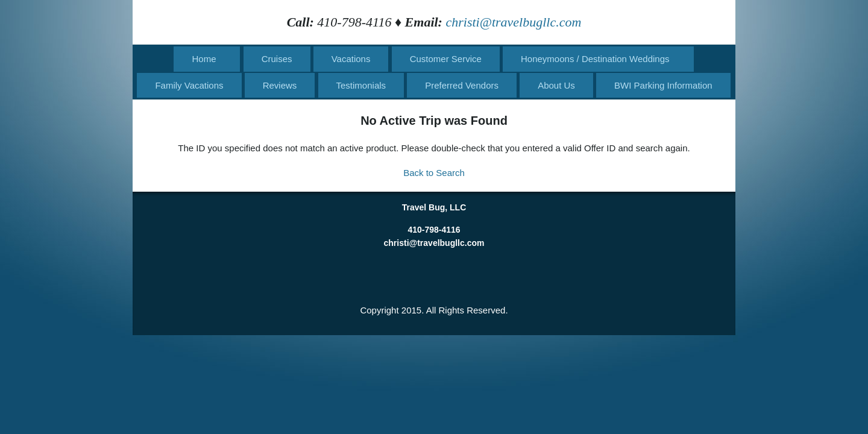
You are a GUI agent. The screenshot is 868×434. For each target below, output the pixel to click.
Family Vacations (189, 85)
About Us (556, 85)
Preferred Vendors (462, 85)
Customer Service (446, 59)
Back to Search (434, 173)
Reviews (280, 85)
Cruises (277, 59)
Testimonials (361, 85)
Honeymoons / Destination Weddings (595, 59)
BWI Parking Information (663, 85)
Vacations (351, 59)
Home (204, 59)
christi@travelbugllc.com (513, 22)
